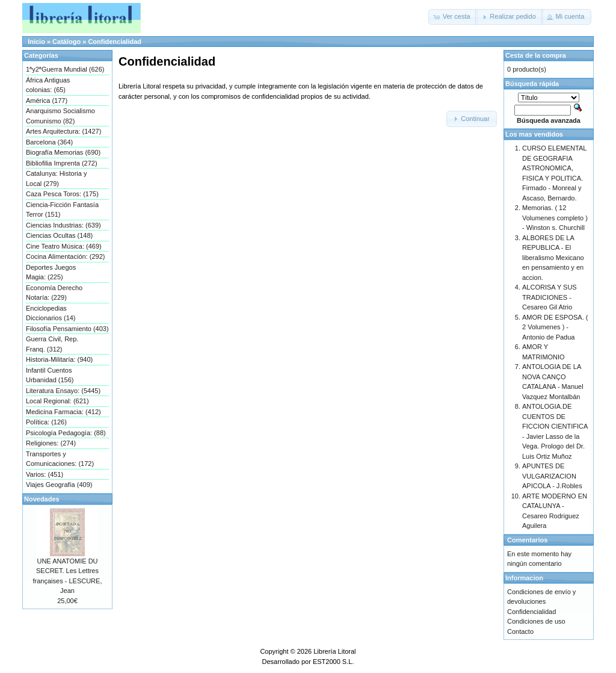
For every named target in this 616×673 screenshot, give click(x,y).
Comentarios (527, 540)
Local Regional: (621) (57, 401)
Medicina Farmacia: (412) (63, 412)
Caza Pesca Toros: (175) (62, 194)
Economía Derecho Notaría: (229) (54, 293)
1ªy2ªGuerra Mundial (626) (65, 69)
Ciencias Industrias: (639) (63, 225)
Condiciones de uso (536, 621)
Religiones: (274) (51, 443)
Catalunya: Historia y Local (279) (57, 178)
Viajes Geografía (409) (59, 485)
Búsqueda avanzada (549, 120)
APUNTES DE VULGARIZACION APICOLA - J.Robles (552, 476)
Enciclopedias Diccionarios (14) (51, 313)
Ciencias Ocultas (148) (59, 235)
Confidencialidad (115, 42)
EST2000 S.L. (334, 662)
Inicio (36, 42)
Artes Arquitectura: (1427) (63, 131)
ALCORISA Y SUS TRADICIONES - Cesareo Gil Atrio (550, 297)
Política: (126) (46, 422)
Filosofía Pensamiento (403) (67, 329)
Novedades (42, 499)
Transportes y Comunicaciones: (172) (60, 459)
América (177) (47, 101)
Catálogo (66, 42)
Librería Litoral (334, 651)
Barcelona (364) (49, 142)
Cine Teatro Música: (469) (64, 246)
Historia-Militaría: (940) (59, 359)
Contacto (520, 631)
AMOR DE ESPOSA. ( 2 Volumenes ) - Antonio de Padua (555, 327)
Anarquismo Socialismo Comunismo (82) (60, 116)
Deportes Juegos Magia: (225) (51, 272)
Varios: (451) (45, 474)
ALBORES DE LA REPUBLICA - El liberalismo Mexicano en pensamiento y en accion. (553, 258)
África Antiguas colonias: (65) (48, 85)
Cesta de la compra (536, 55)
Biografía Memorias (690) (63, 152)
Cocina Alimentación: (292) (65, 256)
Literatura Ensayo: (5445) (63, 391)
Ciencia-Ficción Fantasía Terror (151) (62, 210)
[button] (453, 17)
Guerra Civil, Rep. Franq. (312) (52, 344)
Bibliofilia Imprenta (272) (62, 163)
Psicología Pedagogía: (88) (66, 433)
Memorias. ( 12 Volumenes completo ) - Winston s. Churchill (555, 218)
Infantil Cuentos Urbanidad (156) (50, 375)
